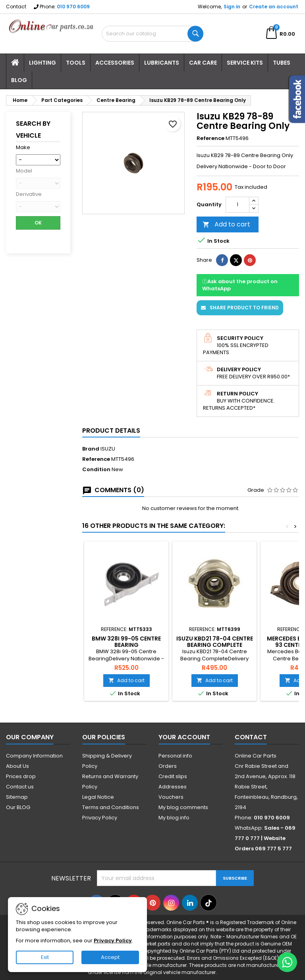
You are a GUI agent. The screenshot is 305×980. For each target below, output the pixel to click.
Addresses (173, 787)
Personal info (175, 756)
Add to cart (226, 224)
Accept (110, 957)
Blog (19, 80)
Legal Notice (98, 797)
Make (23, 148)
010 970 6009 (73, 7)
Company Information (34, 756)
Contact (16, 7)
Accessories (115, 63)
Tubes (282, 63)
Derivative (29, 194)
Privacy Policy (100, 818)
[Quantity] (237, 205)
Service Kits (245, 63)
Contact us (20, 787)
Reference (210, 138)
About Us (17, 766)
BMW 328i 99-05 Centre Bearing (126, 642)
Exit (45, 957)
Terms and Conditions (111, 807)
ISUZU (108, 449)
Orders (168, 766)
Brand (91, 449)
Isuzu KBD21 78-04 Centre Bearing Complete (215, 642)
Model (24, 171)
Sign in (232, 7)
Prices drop (21, 776)
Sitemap (17, 797)
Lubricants (162, 63)
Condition (96, 470)
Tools (76, 63)
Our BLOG (18, 807)
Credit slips (173, 776)
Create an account (274, 7)
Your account (184, 737)
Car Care (203, 63)
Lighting (42, 63)
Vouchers (171, 797)
